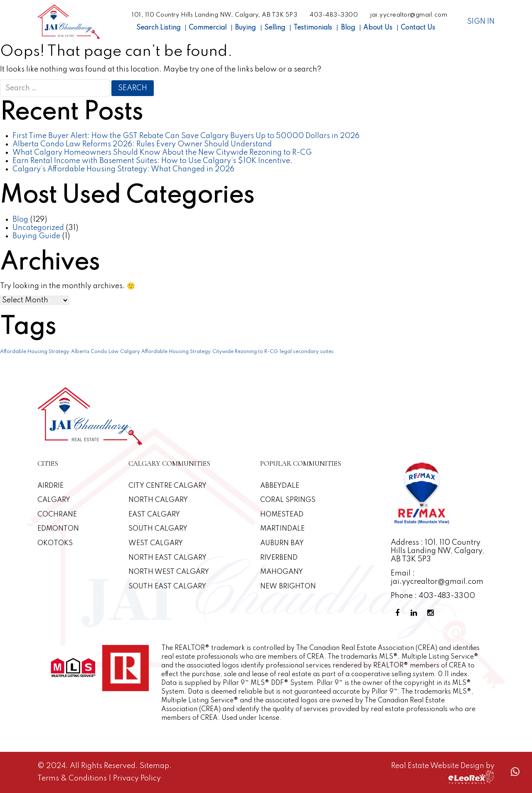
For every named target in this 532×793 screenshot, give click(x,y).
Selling (275, 28)
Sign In (481, 22)
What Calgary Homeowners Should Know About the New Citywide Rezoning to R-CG (162, 153)
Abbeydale (280, 486)
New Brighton (288, 587)
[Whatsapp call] (515, 772)
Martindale (282, 529)
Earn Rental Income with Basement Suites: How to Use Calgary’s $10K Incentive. (153, 161)
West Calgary (156, 543)
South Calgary (158, 529)
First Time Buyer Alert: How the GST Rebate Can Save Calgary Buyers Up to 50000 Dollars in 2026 (186, 136)
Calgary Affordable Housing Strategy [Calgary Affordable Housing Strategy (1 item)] (165, 352)
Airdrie (50, 486)
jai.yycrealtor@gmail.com (409, 15)
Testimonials (313, 28)
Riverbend (279, 558)
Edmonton (58, 529)
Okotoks (55, 543)
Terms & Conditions (73, 778)
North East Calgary (167, 558)
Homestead (282, 515)
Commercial (208, 28)
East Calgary (154, 515)
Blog (348, 28)
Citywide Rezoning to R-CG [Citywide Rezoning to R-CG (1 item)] (245, 352)
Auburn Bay (282, 543)
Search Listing (158, 28)
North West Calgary (169, 572)
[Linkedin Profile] (416, 613)
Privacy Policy (137, 778)
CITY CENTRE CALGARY (167, 486)
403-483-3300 (334, 15)
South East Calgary (167, 587)
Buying (245, 28)
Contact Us (418, 28)
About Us (378, 28)
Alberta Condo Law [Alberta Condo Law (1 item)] (95, 352)
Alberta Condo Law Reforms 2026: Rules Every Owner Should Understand (142, 144)
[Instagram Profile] (432, 613)
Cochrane (57, 515)
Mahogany (282, 572)
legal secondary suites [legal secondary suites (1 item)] (307, 352)
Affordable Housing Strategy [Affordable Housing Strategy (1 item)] (35, 352)
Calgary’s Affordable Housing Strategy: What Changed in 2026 (123, 169)
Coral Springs (288, 500)
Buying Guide (36, 236)
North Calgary (158, 500)
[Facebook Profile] (399, 613)
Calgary (54, 500)
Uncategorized (38, 228)
